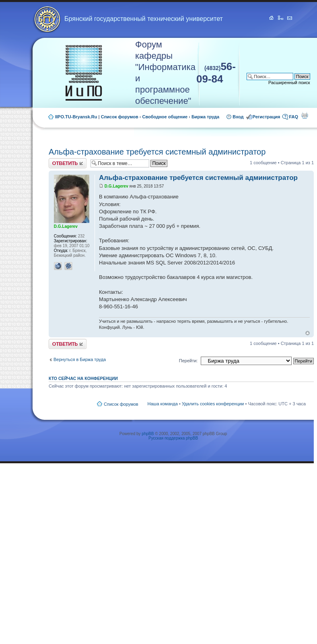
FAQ (293, 117)
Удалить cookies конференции (213, 404)
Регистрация (267, 117)
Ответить (68, 163)
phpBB (148, 434)
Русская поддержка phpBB (173, 438)
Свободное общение (165, 117)
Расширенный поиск (289, 83)
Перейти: (188, 361)
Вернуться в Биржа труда (80, 359)
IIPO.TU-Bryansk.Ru (76, 117)
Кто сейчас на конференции (83, 378)
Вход (238, 117)
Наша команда (163, 404)
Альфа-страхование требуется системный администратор (157, 152)
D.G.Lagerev (116, 186)
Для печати (305, 115)
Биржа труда (205, 117)
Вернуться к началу (308, 333)
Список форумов (120, 117)
